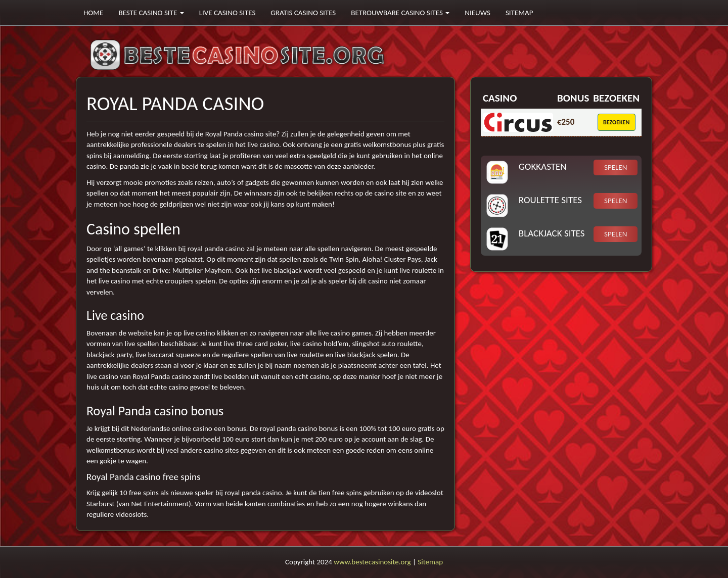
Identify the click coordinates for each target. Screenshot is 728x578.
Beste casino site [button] (151, 13)
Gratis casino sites (303, 13)
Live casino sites (227, 13)
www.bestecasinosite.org (372, 562)
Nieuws (477, 13)
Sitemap (519, 13)
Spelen (616, 167)
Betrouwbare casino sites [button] (400, 13)
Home (93, 13)
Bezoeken (616, 122)
